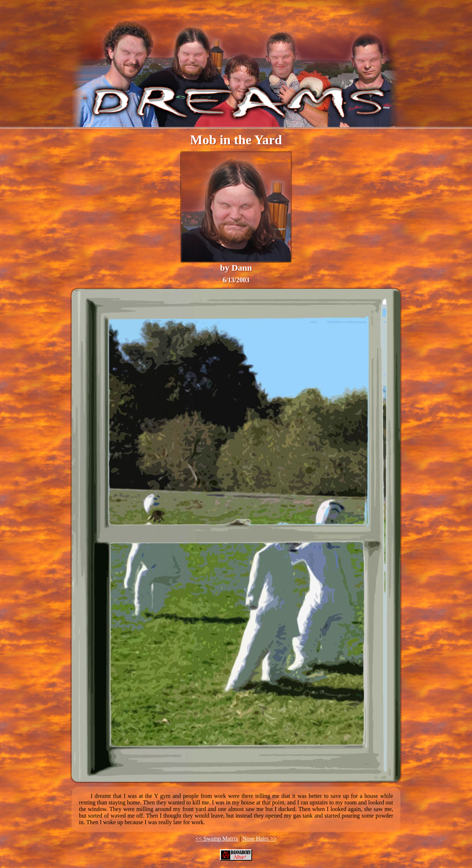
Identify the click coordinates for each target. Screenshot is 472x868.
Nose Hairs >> (260, 839)
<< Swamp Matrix (217, 839)
